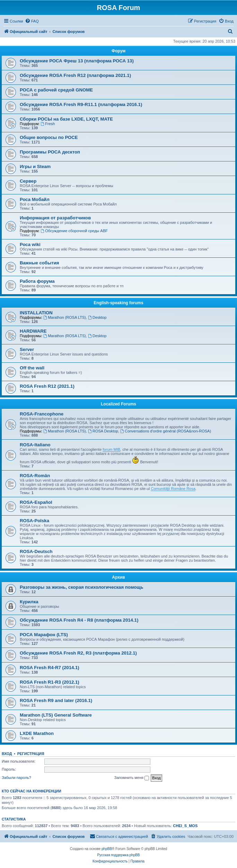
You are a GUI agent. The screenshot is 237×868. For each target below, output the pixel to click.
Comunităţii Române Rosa (173, 489)
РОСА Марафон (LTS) (44, 635)
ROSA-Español (36, 502)
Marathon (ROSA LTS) (65, 317)
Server (27, 349)
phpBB (107, 849)
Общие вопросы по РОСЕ (49, 137)
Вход (7, 754)
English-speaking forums (118, 303)
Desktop (97, 317)
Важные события (39, 263)
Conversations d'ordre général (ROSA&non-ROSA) (166, 431)
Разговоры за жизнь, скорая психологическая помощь (82, 587)
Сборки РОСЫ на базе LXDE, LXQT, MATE (66, 119)
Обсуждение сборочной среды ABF (74, 231)
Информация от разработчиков (55, 218)
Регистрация (31, 754)
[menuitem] (32, 21)
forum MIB (111, 449)
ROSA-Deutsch (36, 551)
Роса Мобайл (35, 199)
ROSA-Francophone (42, 414)
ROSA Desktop (103, 431)
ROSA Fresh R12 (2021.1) (47, 386)
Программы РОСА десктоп (50, 152)
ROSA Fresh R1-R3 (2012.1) (50, 682)
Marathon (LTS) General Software (56, 715)
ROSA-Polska (34, 521)
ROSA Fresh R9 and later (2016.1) (56, 700)
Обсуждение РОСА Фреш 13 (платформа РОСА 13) (77, 61)
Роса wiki (30, 244)
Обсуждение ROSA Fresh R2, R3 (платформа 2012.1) (78, 653)
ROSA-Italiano (35, 445)
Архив (118, 577)
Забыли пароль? (16, 778)
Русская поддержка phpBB (118, 855)
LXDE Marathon (37, 733)
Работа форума (37, 281)
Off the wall (32, 368)
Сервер (28, 181)
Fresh (48, 124)
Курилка (29, 602)
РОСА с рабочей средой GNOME (56, 90)
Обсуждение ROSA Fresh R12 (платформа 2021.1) (75, 75)
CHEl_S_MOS (185, 826)
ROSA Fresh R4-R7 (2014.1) (50, 668)
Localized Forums (119, 404)
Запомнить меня (132, 778)
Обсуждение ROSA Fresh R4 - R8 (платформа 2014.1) (79, 620)
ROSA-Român (35, 476)
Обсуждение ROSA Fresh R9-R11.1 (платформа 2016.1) (81, 104)
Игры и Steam (35, 166)
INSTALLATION (36, 313)
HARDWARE (33, 331)
